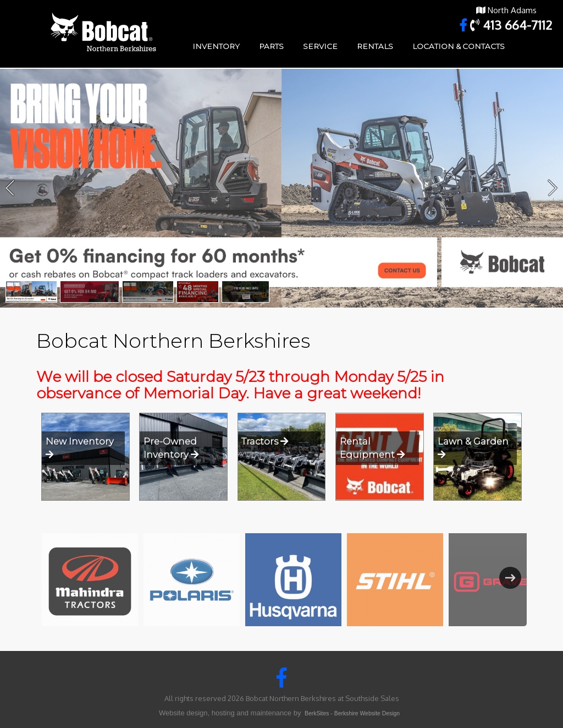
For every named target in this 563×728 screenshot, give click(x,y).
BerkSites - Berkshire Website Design (352, 713)
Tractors (265, 441)
